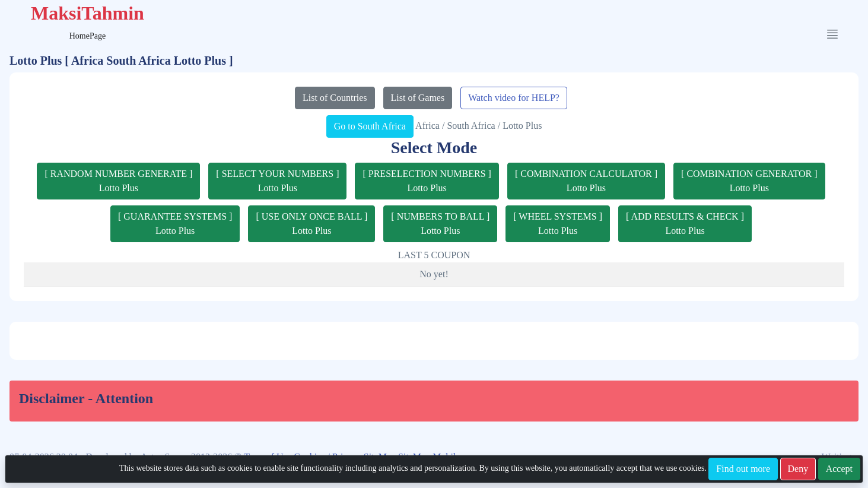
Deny (798, 469)
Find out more (743, 469)
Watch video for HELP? (514, 98)
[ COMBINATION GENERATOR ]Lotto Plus (749, 181)
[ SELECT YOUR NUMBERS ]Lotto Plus (277, 181)
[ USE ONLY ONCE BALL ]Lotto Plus (311, 224)
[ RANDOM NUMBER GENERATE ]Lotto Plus (118, 181)
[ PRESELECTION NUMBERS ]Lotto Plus (427, 181)
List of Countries (335, 98)
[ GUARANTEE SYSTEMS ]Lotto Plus (175, 224)
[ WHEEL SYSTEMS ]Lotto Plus (558, 224)
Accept (839, 469)
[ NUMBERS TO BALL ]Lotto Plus (440, 224)
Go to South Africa (370, 126)
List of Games (418, 98)
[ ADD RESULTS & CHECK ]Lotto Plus (685, 224)
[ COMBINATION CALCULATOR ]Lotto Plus (586, 181)
